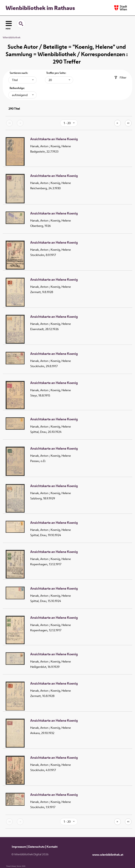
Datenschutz (36, 847)
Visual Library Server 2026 (16, 866)
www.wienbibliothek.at (108, 855)
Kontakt (52, 847)
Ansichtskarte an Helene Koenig (54, 139)
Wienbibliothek (12, 37)
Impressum (19, 847)
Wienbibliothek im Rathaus (40, 8)
